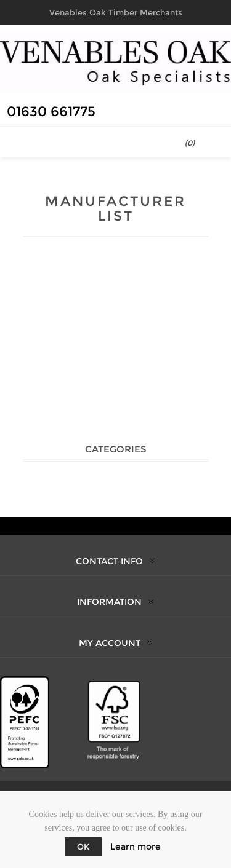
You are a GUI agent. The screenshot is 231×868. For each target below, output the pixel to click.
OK (83, 846)
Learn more (136, 846)
